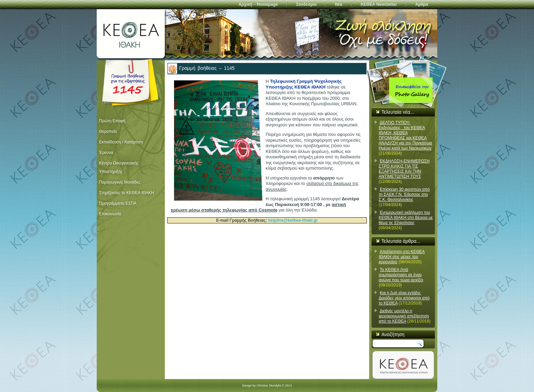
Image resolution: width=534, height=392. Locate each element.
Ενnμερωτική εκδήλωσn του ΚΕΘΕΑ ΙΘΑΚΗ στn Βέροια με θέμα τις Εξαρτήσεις (406, 218)
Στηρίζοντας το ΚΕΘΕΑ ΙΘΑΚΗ (127, 193)
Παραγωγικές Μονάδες (120, 182)
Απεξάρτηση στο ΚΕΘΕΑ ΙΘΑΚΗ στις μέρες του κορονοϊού (402, 257)
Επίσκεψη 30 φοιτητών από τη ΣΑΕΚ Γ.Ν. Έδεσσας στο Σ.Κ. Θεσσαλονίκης (404, 194)
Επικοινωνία (110, 214)
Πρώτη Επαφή (112, 121)
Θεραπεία (108, 131)
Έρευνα (106, 153)
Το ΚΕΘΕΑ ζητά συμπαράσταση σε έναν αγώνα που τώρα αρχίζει (401, 275)
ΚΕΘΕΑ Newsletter (379, 4)
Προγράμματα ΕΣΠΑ (118, 203)
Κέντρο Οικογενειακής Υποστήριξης (119, 167)
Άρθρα (422, 4)
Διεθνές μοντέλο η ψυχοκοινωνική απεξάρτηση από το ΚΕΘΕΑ (404, 316)
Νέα (338, 4)
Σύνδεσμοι (306, 4)
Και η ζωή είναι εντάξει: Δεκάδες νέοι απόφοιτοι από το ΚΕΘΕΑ (404, 298)
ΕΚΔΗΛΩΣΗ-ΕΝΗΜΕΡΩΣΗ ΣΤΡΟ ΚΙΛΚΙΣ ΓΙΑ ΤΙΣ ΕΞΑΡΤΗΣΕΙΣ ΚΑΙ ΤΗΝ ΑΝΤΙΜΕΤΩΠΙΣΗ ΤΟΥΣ (404, 169)
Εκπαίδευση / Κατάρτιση (121, 142)
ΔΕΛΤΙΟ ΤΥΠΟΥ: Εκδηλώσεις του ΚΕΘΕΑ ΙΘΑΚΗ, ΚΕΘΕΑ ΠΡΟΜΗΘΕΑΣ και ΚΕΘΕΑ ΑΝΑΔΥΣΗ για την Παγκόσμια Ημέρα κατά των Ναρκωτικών (405, 135)
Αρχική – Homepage (258, 4)
